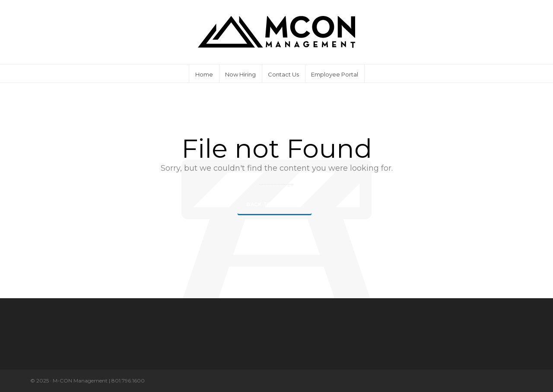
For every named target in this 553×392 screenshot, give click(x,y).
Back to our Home (275, 204)
